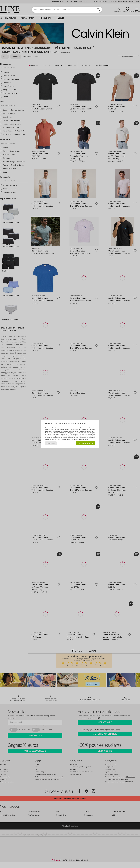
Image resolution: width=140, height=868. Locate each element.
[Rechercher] (98, 10)
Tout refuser (51, 443)
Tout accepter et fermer (85, 443)
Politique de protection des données (76, 439)
